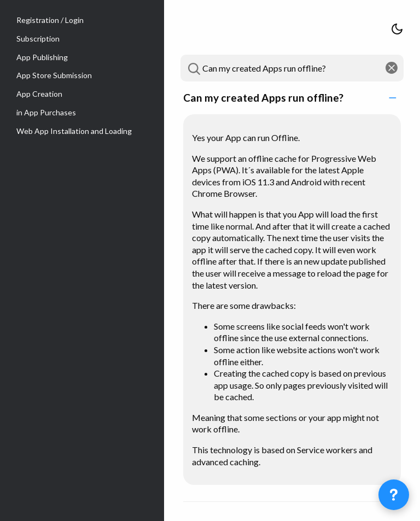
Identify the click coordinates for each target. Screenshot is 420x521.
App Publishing (42, 57)
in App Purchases (46, 112)
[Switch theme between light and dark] (397, 30)
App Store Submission (54, 75)
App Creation (39, 94)
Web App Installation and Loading (74, 131)
